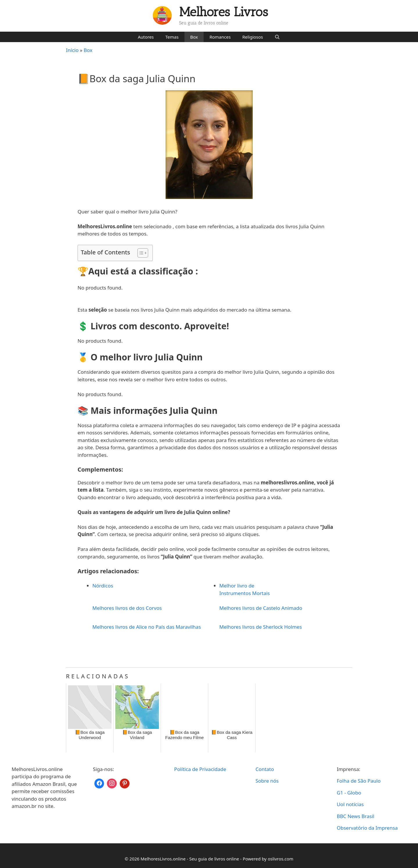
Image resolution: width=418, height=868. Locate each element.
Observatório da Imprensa (367, 828)
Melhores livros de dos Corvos (127, 608)
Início (72, 50)
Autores (146, 37)
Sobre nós (267, 781)
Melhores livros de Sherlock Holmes (261, 627)
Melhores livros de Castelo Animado (261, 608)
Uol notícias (350, 804)
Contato (265, 769)
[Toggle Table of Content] (140, 253)
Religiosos (253, 37)
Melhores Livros (224, 12)
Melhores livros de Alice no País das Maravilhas (147, 627)
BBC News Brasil (356, 816)
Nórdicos (103, 586)
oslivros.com (281, 859)
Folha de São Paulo (359, 781)
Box (194, 37)
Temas (172, 37)
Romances (220, 37)
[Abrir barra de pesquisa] (277, 37)
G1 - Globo (349, 793)
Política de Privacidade (200, 769)
